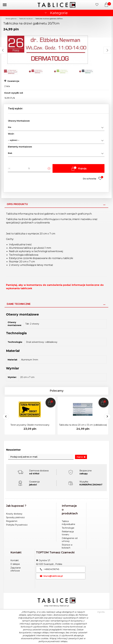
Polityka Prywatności (17, 525)
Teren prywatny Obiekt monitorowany (30, 425)
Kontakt (15, 560)
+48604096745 (49, 569)
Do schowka (93, 178)
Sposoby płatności (15, 517)
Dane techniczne (19, 304)
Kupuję (78, 168)
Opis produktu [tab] (17, 204)
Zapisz (81, 457)
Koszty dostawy (14, 514)
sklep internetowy (52, 606)
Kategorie (56, 13)
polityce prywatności (49, 641)
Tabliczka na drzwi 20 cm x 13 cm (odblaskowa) (83, 425)
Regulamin (12, 521)
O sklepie (15, 564)
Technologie (68, 528)
